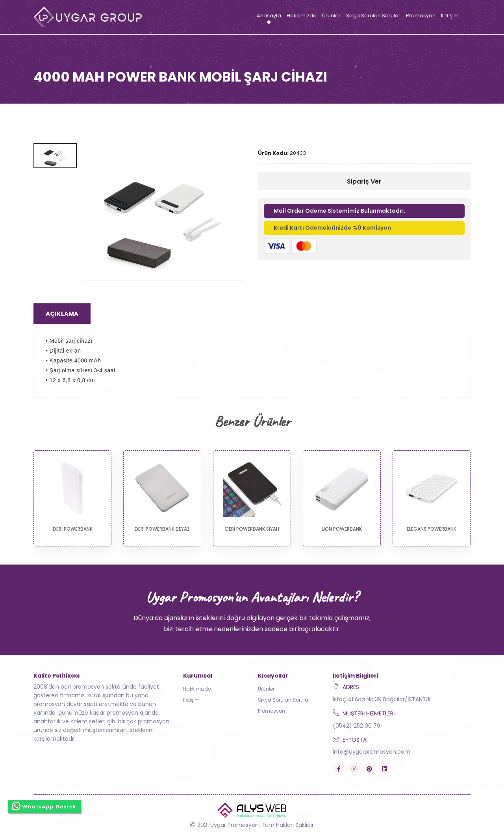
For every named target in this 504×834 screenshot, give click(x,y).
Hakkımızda (302, 16)
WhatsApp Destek (44, 805)
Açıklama (62, 314)
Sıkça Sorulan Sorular (373, 16)
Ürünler (331, 16)
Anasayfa (269, 16)
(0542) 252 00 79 (357, 726)
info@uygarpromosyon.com (372, 752)
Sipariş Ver (364, 181)
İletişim (450, 16)
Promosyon (421, 16)
